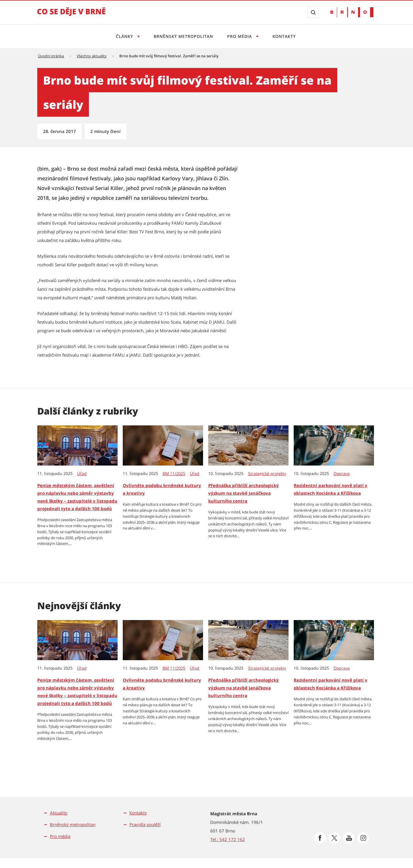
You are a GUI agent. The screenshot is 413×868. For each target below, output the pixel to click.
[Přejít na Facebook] (320, 838)
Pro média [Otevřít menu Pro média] (240, 36)
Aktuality (59, 813)
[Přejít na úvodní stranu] (71, 15)
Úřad (82, 474)
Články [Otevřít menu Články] (125, 36)
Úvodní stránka (51, 56)
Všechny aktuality (92, 56)
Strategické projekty (267, 474)
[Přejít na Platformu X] (334, 838)
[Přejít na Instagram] (363, 838)
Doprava (342, 474)
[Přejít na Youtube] (349, 838)
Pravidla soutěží (145, 824)
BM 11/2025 (174, 474)
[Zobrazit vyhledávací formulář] (313, 12)
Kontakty (284, 36)
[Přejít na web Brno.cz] (352, 12)
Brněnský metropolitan (183, 36)
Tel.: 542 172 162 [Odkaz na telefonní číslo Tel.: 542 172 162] (228, 839)
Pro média (60, 836)
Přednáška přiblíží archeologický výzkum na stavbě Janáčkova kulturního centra (243, 493)
